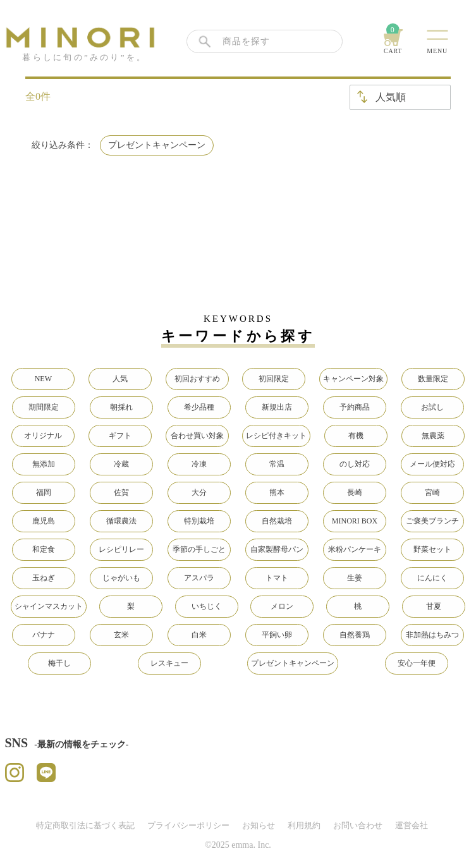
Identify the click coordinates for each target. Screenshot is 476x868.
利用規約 (304, 825)
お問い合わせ (358, 825)
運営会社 (412, 825)
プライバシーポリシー (188, 825)
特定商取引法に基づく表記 (85, 825)
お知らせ (259, 825)
